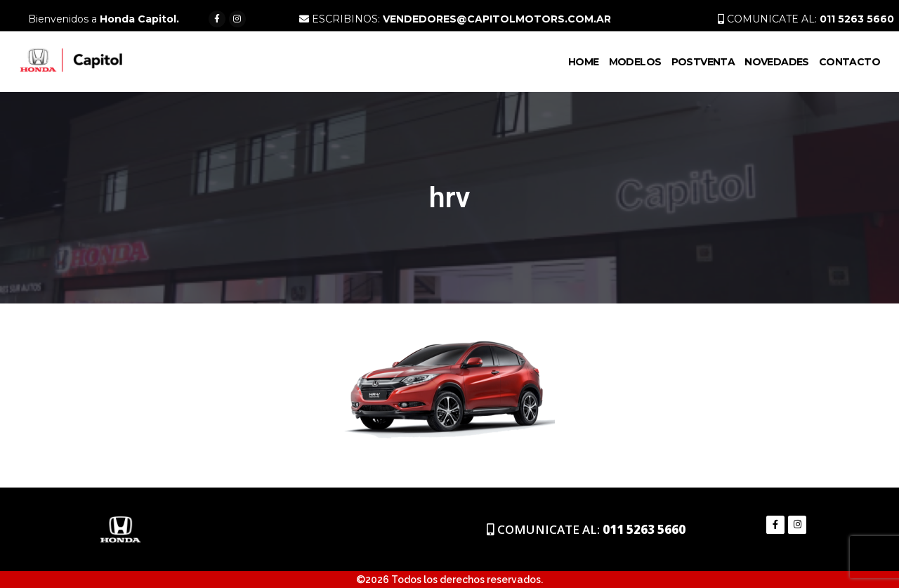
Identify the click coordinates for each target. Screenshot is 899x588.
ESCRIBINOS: (455, 19)
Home (584, 62)
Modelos (635, 62)
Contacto (849, 62)
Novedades (777, 62)
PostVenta (703, 62)
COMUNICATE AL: (806, 19)
